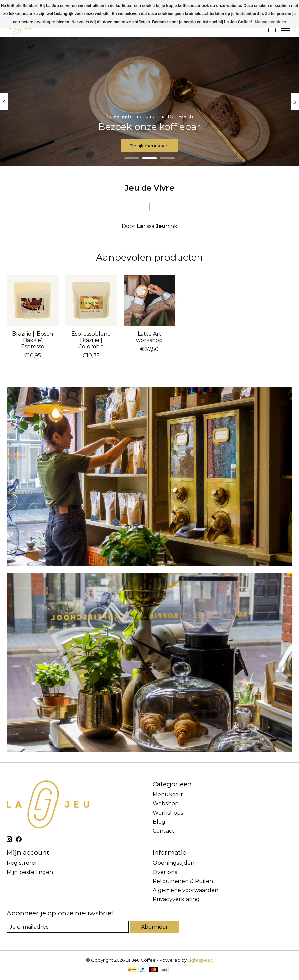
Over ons (165, 872)
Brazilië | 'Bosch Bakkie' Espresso (33, 340)
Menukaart (168, 795)
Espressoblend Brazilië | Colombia (91, 340)
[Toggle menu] (286, 28)
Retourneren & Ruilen (183, 881)
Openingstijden (174, 863)
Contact (163, 831)
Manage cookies (270, 22)
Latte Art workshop (149, 337)
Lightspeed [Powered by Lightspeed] (200, 960)
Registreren (23, 863)
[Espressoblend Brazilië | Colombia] (91, 301)
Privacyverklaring (176, 899)
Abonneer (155, 927)
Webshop (166, 804)
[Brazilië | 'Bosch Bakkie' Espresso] (33, 301)
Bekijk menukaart (149, 146)
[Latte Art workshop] (150, 301)
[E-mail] (68, 927)
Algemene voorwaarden (185, 890)
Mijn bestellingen (30, 872)
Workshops (168, 813)
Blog (159, 822)
